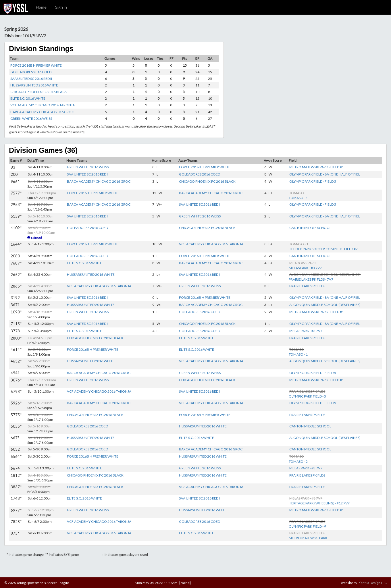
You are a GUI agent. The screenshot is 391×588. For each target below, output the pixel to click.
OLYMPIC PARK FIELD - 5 (307, 396)
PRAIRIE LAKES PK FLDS (307, 286)
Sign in (61, 7)
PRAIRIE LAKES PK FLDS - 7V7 (311, 279)
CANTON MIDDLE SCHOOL (310, 228)
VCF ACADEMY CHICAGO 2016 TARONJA (43, 105)
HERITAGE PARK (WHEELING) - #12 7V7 (319, 503)
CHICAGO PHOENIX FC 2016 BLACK (39, 92)
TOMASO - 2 (298, 461)
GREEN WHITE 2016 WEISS (31, 118)
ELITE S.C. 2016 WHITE (28, 98)
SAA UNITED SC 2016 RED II (31, 79)
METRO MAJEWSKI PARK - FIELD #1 (317, 167)
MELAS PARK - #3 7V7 (305, 268)
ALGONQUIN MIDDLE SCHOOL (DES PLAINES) (325, 305)
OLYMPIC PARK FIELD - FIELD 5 (313, 181)
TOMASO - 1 (298, 198)
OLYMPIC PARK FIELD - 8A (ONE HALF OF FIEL (325, 174)
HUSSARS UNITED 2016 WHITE (34, 85)
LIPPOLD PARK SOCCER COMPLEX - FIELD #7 (323, 249)
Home (41, 7)
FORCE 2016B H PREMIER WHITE (36, 65)
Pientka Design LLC (372, 583)
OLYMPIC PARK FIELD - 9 (307, 526)
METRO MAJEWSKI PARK (308, 538)
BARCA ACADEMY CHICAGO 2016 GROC (42, 112)
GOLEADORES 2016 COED (31, 72)
